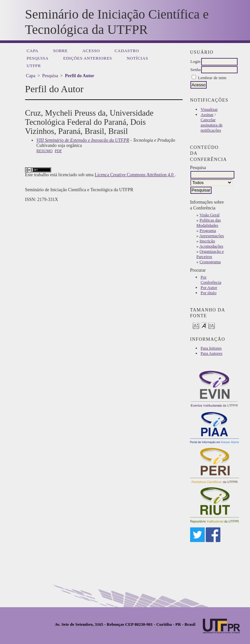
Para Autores (211, 353)
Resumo (45, 151)
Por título (208, 293)
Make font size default (204, 325)
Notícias (137, 58)
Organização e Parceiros (210, 254)
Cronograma (210, 262)
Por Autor (209, 287)
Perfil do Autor (79, 76)
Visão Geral (210, 215)
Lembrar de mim (212, 78)
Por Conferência (211, 280)
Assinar (207, 114)
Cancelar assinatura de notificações (212, 125)
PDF (58, 151)
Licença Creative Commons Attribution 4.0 (135, 175)
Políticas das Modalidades (208, 223)
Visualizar (209, 109)
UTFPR (34, 66)
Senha (196, 70)
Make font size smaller (196, 325)
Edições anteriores (88, 58)
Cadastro (127, 51)
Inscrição (207, 241)
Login (195, 61)
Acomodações (211, 246)
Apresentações (212, 236)
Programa (208, 230)
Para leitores (211, 348)
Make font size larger (212, 325)
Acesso (91, 51)
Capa (33, 51)
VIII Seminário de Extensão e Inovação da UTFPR (83, 140)
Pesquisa (38, 58)
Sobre (60, 51)
